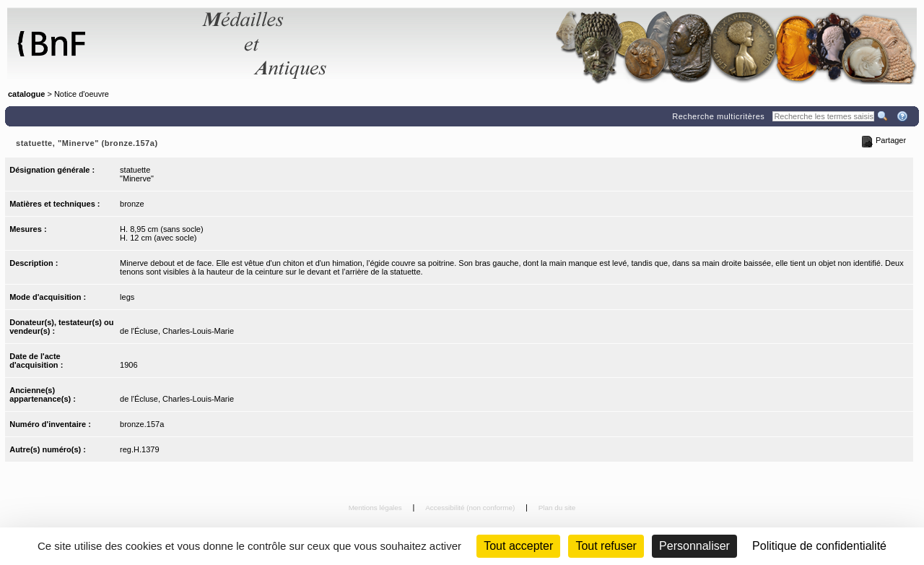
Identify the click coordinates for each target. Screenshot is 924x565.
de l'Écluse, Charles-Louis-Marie (177, 331)
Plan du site (557, 508)
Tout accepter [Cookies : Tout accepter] (518, 546)
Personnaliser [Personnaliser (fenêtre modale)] (694, 546)
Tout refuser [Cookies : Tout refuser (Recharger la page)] (606, 546)
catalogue (26, 94)
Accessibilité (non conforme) (471, 508)
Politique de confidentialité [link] (819, 546)
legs (127, 297)
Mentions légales (376, 508)
